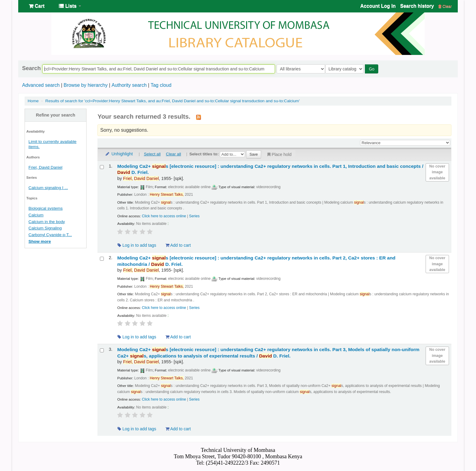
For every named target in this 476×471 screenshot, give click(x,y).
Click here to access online (164, 216)
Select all (152, 154)
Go (373, 69)
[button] (37, 6)
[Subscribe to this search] (199, 117)
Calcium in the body (47, 222)
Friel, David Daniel (46, 167)
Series (194, 216)
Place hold (279, 154)
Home (33, 101)
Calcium (36, 215)
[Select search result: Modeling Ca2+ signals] (102, 167)
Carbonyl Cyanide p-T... (50, 235)
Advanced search (41, 85)
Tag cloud (161, 85)
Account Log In (378, 6)
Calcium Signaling (45, 228)
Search (31, 68)
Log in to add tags (137, 245)
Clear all (173, 154)
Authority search (129, 85)
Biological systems (46, 208)
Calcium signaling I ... (48, 188)
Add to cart (178, 245)
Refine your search (56, 115)
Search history (417, 6)
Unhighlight (119, 154)
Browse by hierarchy (85, 85)
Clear (445, 6)
